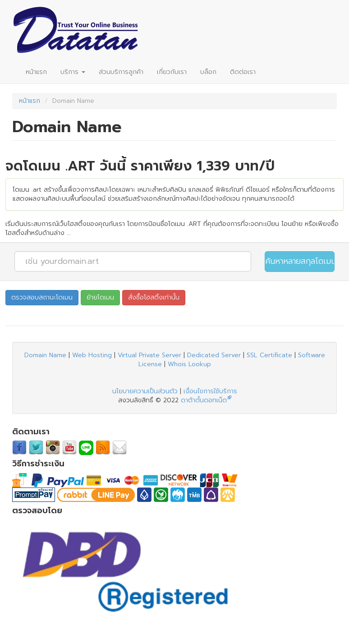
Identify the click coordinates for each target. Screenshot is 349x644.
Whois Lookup (189, 364)
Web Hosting (92, 355)
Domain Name (45, 355)
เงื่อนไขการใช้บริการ (210, 391)
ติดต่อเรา (243, 72)
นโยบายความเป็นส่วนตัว (145, 391)
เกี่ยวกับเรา (172, 72)
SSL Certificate (269, 355)
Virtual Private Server (149, 355)
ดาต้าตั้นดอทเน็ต (204, 400)
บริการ (73, 72)
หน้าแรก (36, 72)
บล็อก (208, 72)
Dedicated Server (214, 355)
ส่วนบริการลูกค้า (121, 72)
